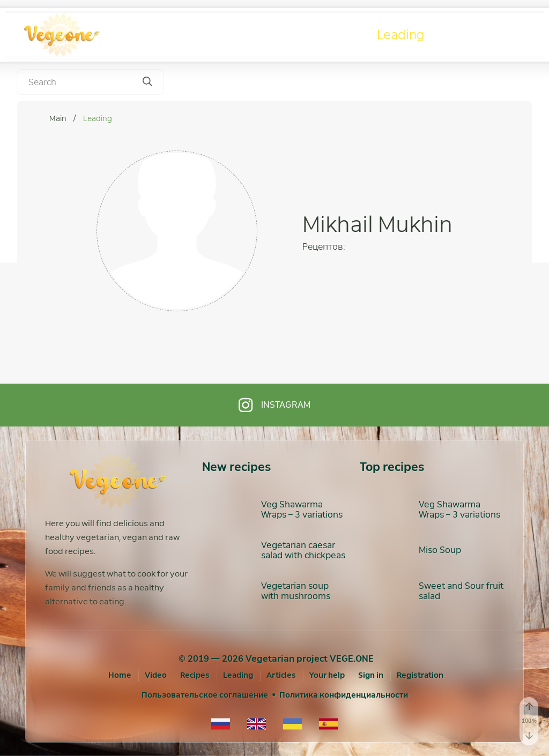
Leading (401, 35)
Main (59, 118)
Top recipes (392, 467)
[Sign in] (371, 675)
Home (120, 675)
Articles (485, 35)
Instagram (274, 405)
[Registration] (420, 675)
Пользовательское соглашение (205, 695)
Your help (327, 675)
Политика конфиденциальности (344, 695)
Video (240, 35)
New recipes (236, 467)
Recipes (319, 35)
